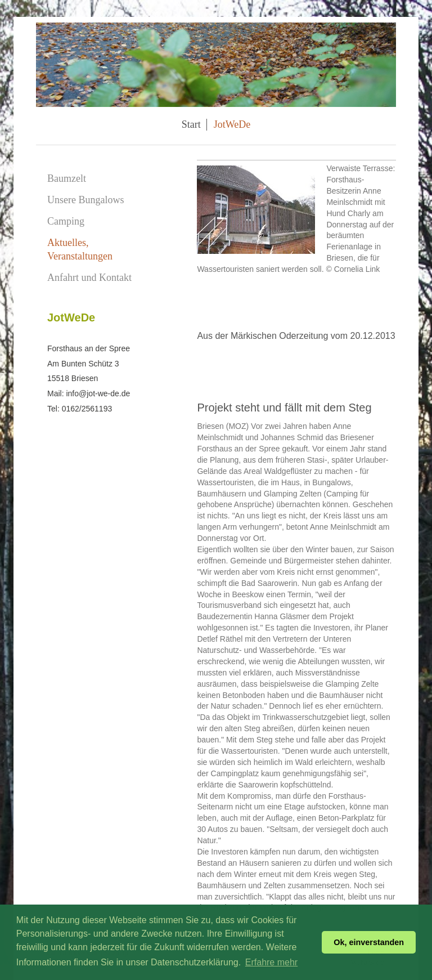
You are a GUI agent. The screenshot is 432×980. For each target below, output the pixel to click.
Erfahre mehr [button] (271, 962)
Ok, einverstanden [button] (369, 942)
